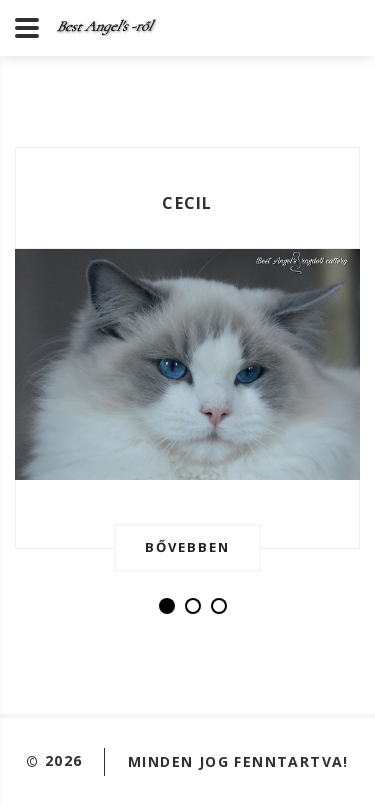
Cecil (187, 203)
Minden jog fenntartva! (238, 760)
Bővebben (187, 547)
